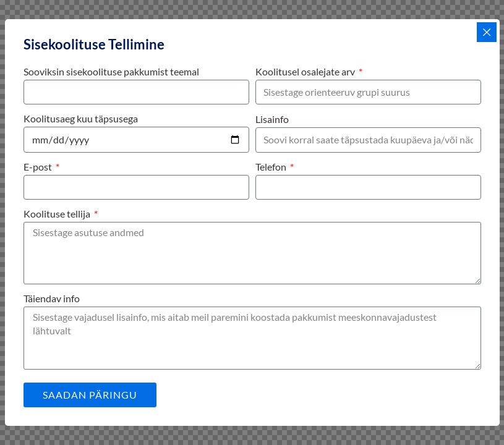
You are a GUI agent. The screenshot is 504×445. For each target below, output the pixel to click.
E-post (39, 167)
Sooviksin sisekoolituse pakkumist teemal (111, 71)
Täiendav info (52, 298)
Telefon (272, 167)
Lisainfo (272, 119)
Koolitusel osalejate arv (306, 71)
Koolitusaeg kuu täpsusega (81, 118)
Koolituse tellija (58, 214)
